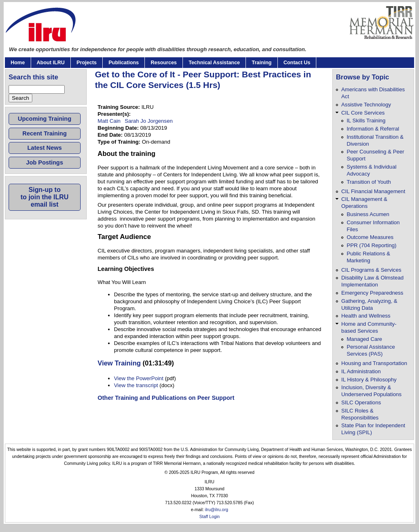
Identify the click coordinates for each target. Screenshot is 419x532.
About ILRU (51, 63)
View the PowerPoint (139, 378)
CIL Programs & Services (371, 270)
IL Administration (361, 371)
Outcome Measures (370, 237)
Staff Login (209, 517)
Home (18, 63)
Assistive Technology (366, 105)
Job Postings (45, 162)
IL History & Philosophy (369, 380)
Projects (87, 63)
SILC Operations (361, 402)
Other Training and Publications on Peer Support (166, 398)
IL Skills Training (366, 121)
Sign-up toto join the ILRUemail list (44, 197)
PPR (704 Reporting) (372, 245)
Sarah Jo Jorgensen (149, 121)
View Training (119, 363)
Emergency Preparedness (372, 293)
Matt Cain (109, 121)
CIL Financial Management (373, 191)
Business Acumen (368, 214)
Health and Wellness (366, 316)
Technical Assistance (214, 63)
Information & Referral (373, 129)
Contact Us (297, 63)
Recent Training (45, 133)
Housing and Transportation (374, 363)
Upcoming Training (45, 119)
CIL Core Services (363, 113)
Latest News (45, 148)
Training (261, 63)
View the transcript (136, 385)
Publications (124, 63)
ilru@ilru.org (217, 510)
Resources (164, 63)
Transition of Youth (369, 182)
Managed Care (364, 339)
